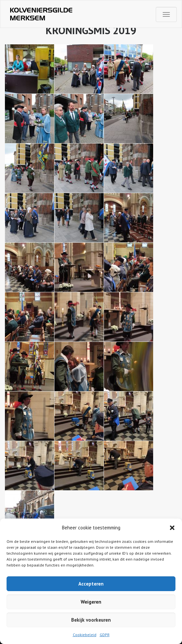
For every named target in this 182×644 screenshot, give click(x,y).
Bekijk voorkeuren (91, 620)
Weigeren (91, 602)
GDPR (105, 635)
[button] (172, 528)
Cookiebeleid (85, 635)
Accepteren (91, 584)
